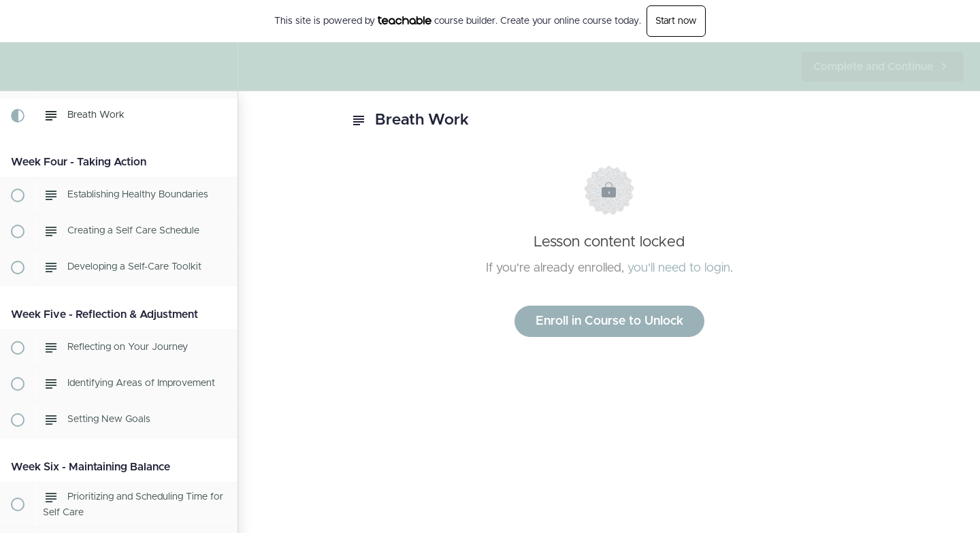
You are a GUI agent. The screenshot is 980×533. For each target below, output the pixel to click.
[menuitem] (220, 66)
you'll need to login (679, 268)
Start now (676, 21)
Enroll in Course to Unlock (609, 321)
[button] (17, 66)
